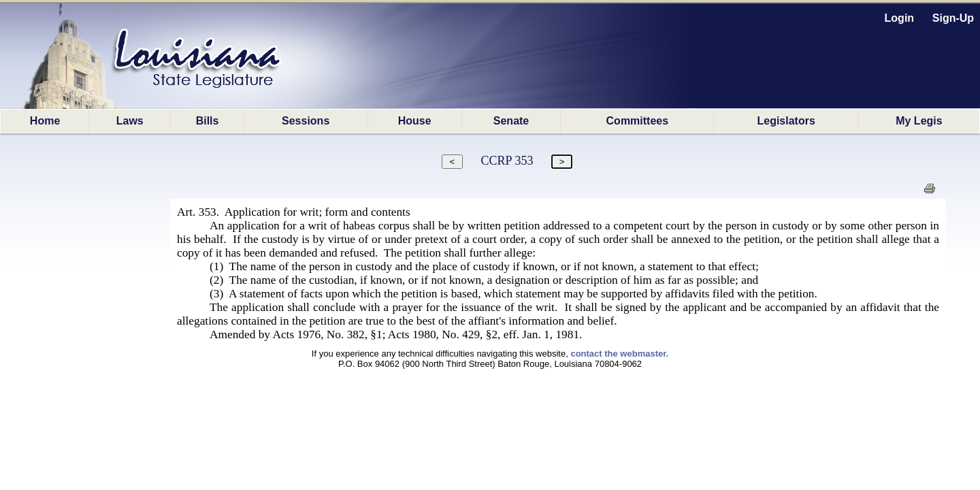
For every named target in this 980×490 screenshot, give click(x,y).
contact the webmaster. (619, 354)
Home (45, 121)
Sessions (306, 121)
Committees (638, 121)
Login (900, 18)
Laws (130, 121)
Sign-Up (953, 18)
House (415, 121)
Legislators (786, 121)
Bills (208, 121)
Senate (511, 121)
